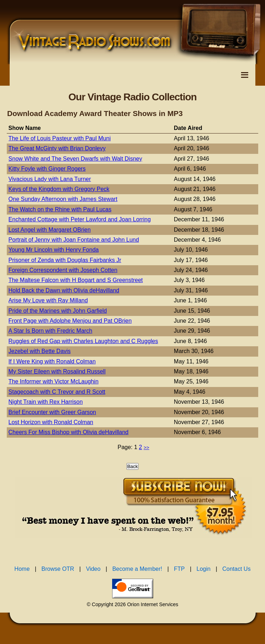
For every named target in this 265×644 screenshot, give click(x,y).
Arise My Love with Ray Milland (48, 300)
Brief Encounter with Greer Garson (52, 412)
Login (203, 569)
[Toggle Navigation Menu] (245, 75)
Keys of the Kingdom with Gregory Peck (59, 189)
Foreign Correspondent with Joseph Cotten (63, 270)
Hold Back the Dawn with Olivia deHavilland (64, 290)
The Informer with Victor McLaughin (54, 381)
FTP (179, 569)
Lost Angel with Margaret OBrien (50, 230)
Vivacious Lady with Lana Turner (50, 179)
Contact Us (237, 569)
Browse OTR (58, 569)
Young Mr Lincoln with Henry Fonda (54, 250)
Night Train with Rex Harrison (46, 402)
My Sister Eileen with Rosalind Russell (57, 371)
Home (22, 569)
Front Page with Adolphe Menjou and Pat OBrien (70, 321)
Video (93, 569)
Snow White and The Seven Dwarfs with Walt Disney (75, 159)
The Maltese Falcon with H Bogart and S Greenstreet (76, 280)
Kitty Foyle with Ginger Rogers (47, 169)
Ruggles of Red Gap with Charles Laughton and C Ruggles (83, 341)
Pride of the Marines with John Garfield (58, 311)
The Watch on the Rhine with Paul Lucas (60, 209)
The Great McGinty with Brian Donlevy (57, 148)
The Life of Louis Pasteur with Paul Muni (60, 138)
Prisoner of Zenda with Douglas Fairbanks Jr (65, 260)
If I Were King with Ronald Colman (52, 361)
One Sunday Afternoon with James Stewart (63, 199)
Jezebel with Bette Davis (40, 351)
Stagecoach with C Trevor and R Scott (57, 392)
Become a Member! (137, 569)
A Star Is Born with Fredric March (51, 331)
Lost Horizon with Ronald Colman (51, 422)
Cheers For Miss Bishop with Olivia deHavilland (69, 432)
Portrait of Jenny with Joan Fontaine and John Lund (74, 240)
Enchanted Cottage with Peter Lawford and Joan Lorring (80, 219)
